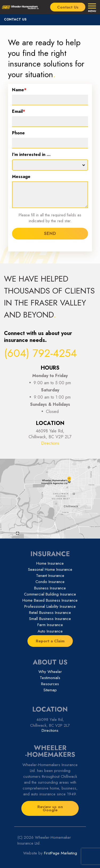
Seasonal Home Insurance (50, 569)
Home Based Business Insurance (50, 600)
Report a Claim (50, 641)
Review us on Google (50, 808)
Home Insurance (50, 563)
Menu (92, 11)
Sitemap (50, 690)
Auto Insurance (50, 631)
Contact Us (68, 7)
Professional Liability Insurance (50, 606)
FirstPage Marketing (61, 853)
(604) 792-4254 (40, 353)
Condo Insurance (50, 582)
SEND (50, 233)
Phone (18, 133)
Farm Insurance (50, 625)
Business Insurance (50, 588)
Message (21, 177)
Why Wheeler (50, 672)
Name (19, 90)
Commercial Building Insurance (50, 594)
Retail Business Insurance (50, 613)
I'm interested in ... (31, 155)
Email (19, 112)
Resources (50, 684)
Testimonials (50, 678)
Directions (50, 443)
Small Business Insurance (50, 619)
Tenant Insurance (50, 576)
